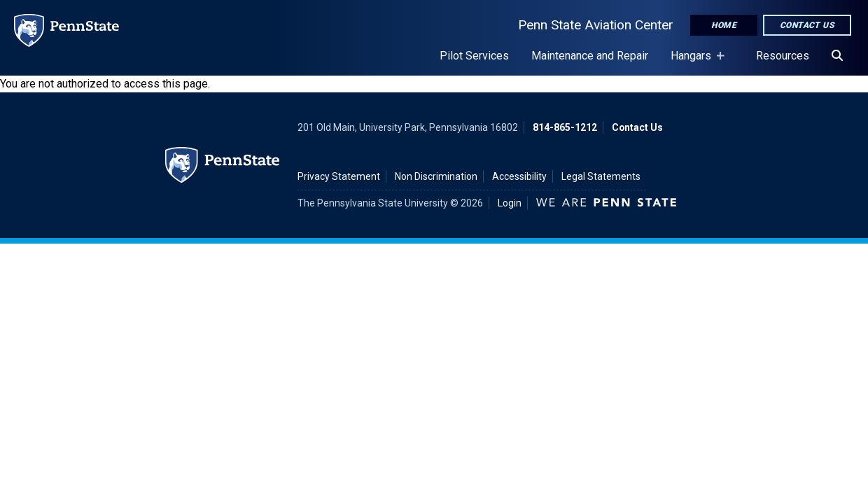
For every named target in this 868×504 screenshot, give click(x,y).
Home (724, 25)
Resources (783, 56)
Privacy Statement (339, 176)
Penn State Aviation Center (596, 25)
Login (510, 203)
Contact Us (807, 25)
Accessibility (519, 176)
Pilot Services (474, 56)
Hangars (694, 62)
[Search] (837, 56)
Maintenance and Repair (590, 56)
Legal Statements (601, 176)
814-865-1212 (565, 127)
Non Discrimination (436, 176)
